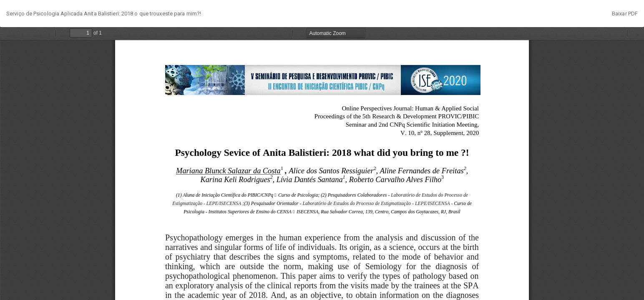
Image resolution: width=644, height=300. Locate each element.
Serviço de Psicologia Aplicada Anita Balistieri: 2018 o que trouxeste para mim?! (104, 14)
